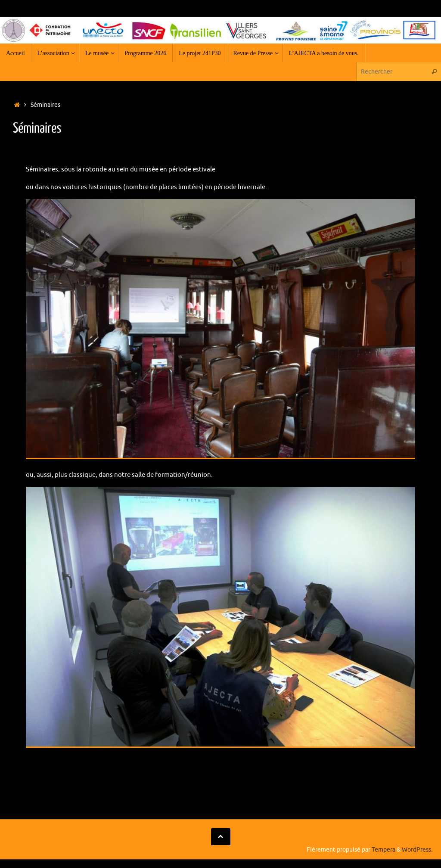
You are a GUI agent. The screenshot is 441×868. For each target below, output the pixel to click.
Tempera (384, 850)
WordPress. (417, 850)
